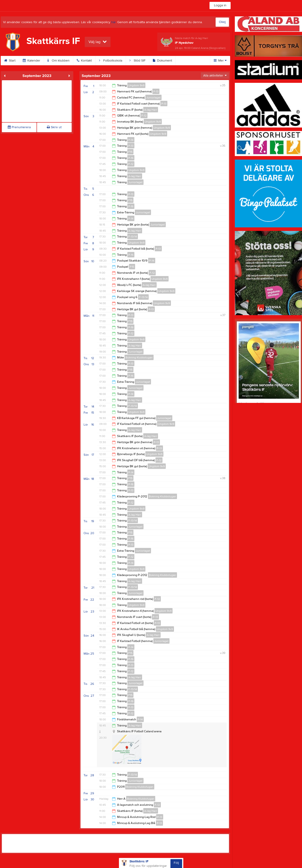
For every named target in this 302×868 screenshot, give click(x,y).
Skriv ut (54, 127)
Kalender (31, 61)
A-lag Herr (151, 110)
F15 (130, 152)
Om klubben (59, 61)
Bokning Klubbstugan (139, 357)
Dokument (162, 61)
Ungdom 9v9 (136, 85)
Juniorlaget (153, 98)
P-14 (131, 140)
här (113, 22)
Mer (220, 61)
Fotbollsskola (111, 61)
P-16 (131, 158)
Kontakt (84, 61)
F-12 (144, 116)
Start (10, 61)
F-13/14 (133, 237)
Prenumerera (19, 127)
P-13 (156, 91)
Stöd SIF (138, 61)
